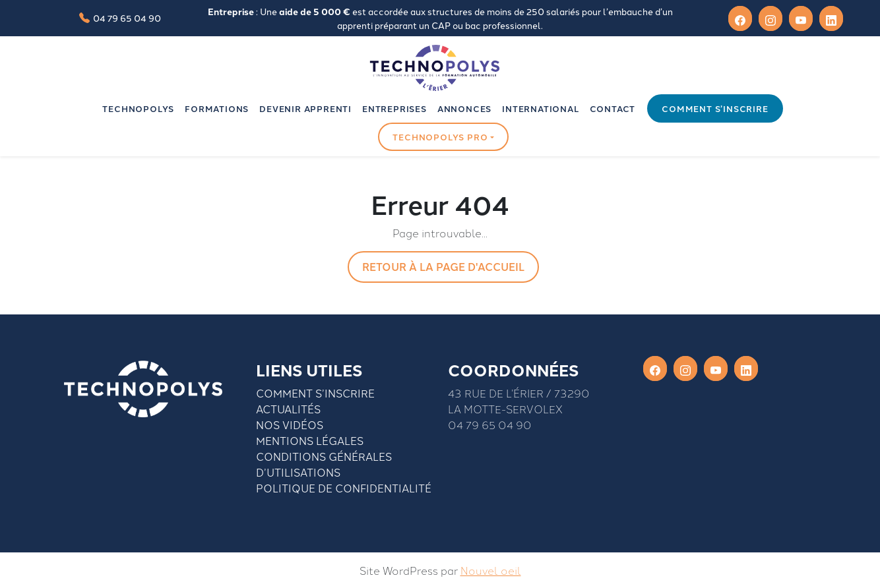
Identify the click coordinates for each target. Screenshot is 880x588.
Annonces (464, 108)
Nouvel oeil (491, 570)
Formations (217, 108)
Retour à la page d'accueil (443, 267)
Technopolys (138, 108)
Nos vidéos (290, 425)
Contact (613, 108)
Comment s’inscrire (715, 108)
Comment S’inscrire (315, 393)
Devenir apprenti (305, 108)
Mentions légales (310, 440)
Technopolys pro (440, 137)
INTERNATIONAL (540, 108)
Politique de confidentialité (344, 488)
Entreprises (394, 108)
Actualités (288, 409)
